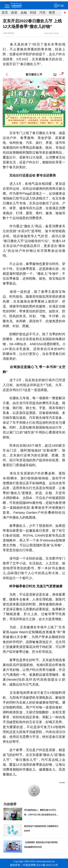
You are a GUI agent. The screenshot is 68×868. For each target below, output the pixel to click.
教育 (52, 13)
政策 (14, 13)
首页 (5, 13)
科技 (33, 13)
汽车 (43, 13)
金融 (24, 13)
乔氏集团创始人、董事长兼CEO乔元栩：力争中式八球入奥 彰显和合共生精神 (41, 815)
